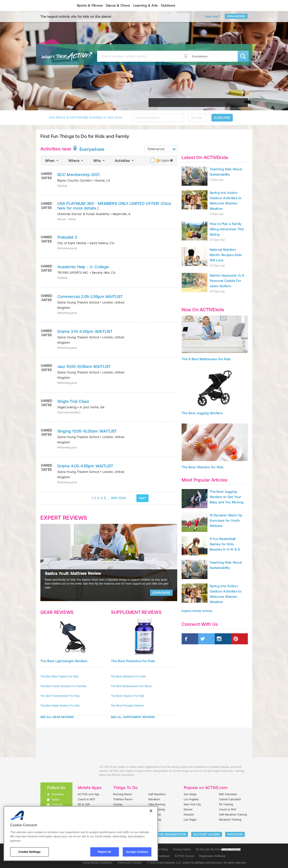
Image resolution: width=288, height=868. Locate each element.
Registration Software (212, 856)
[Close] (151, 811)
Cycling (118, 804)
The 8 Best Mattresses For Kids (206, 359)
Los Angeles (191, 799)
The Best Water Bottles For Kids (60, 706)
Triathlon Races (123, 799)
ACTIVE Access (184, 856)
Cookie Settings (231, 850)
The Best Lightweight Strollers (64, 661)
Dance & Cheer (118, 5)
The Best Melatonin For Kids (128, 677)
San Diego (190, 794)
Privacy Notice (182, 849)
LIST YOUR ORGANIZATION (167, 834)
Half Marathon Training (233, 815)
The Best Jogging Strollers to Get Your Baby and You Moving (227, 497)
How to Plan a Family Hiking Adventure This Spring (227, 229)
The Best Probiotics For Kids (133, 661)
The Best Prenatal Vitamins (128, 706)
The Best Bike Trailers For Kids (59, 677)
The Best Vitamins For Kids (128, 696)
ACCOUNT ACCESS (207, 834)
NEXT (142, 498)
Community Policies (130, 863)
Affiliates (235, 834)
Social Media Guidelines (98, 863)
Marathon (154, 799)
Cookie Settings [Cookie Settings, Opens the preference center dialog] (29, 852)
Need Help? (213, 17)
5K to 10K (84, 804)
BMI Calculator (228, 794)
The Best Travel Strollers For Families (64, 686)
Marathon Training (230, 820)
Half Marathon (157, 794)
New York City (192, 804)
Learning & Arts (146, 5)
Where (76, 161)
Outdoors (168, 5)
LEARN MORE (161, 593)
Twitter (56, 800)
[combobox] (161, 149)
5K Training (226, 804)
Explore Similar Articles (197, 611)
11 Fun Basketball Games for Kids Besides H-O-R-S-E (225, 544)
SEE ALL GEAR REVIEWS (57, 717)
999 (114, 498)
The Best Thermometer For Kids (60, 696)
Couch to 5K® (87, 799)
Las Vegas (190, 820)
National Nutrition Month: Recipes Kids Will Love (226, 255)
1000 (122, 498)
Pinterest (57, 805)
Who (99, 161)
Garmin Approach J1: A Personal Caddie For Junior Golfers (227, 281)
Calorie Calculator (230, 799)
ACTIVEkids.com (53, 6)
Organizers (236, 16)
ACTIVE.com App (89, 794)
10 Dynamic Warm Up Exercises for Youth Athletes (226, 520)
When (52, 161)
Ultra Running (157, 804)
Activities (125, 161)
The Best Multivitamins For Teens (131, 686)
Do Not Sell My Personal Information (218, 849)
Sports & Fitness (90, 5)
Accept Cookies (137, 852)
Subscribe (222, 118)
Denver (188, 810)
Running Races (123, 794)
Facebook (58, 794)
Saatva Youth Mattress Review (73, 573)
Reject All (105, 852)
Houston (189, 815)
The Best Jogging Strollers (202, 413)
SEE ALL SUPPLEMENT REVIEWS (133, 717)
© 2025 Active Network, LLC (164, 863)
